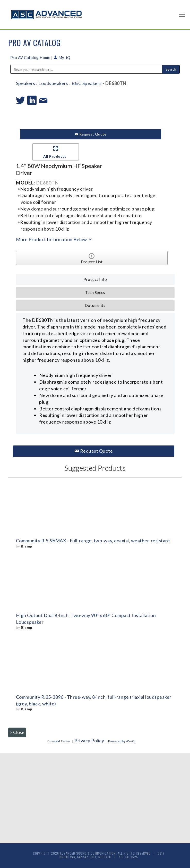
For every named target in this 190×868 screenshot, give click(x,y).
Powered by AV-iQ (122, 741)
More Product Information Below (54, 239)
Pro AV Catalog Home (31, 57)
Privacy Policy (89, 740)
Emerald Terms (59, 741)
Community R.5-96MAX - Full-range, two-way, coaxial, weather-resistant (93, 541)
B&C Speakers (87, 83)
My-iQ (62, 57)
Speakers (26, 83)
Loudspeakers (53, 83)
